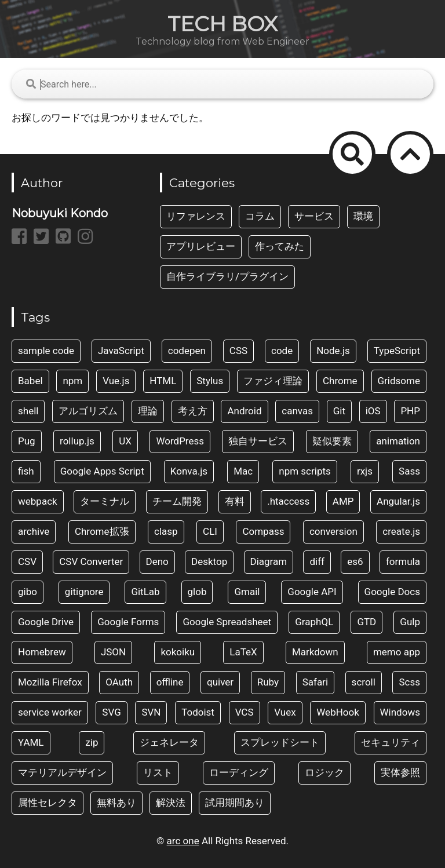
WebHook (338, 712)
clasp (166, 531)
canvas (297, 411)
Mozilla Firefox (50, 682)
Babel (30, 381)
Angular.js (398, 501)
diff (317, 561)
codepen (187, 351)
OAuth (119, 682)
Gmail (247, 592)
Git (339, 411)
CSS (238, 351)
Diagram (269, 561)
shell (28, 411)
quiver (220, 682)
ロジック (324, 772)
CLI (210, 531)
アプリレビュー (201, 246)
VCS (245, 712)
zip (92, 742)
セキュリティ (391, 742)
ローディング (239, 772)
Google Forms (128, 622)
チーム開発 (177, 501)
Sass (409, 471)
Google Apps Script (102, 471)
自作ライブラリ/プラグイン (227, 276)
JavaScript (121, 351)
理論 (148, 411)
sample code (46, 351)
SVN (151, 712)
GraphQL (314, 622)
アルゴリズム (88, 411)
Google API (312, 592)
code (282, 351)
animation (398, 441)
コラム (260, 216)
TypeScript (397, 351)
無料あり (116, 803)
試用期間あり (235, 803)
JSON (113, 652)
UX (125, 441)
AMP (343, 501)
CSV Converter (91, 561)
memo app (397, 652)
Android (244, 411)
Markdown (315, 652)
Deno (157, 561)
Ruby (268, 682)
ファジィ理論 (273, 381)
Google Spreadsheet (227, 622)
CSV (27, 561)
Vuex (285, 712)
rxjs (365, 471)
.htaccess (288, 501)
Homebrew (42, 652)
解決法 (171, 803)
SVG (111, 712)
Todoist (198, 712)
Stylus (210, 381)
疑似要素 (332, 441)
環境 (363, 216)
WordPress (180, 441)
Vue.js (116, 381)
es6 (355, 561)
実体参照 (400, 772)
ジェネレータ (169, 742)
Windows (400, 712)
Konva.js (189, 471)
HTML (163, 381)
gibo (28, 592)
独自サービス (258, 441)
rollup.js (77, 441)
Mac (243, 471)
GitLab (145, 592)
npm (72, 381)
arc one (183, 841)
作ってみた (280, 246)
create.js (401, 531)
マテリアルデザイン (62, 772)
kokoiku (178, 652)
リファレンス (196, 216)
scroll (364, 682)
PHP (410, 411)
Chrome (340, 381)
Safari (315, 682)
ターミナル (105, 501)
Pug (27, 441)
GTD (366, 622)
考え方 (193, 411)
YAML (31, 742)
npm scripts (305, 471)
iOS (373, 411)
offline (170, 682)
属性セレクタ (48, 803)
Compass (263, 531)
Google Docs (392, 592)
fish (26, 471)
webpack (38, 501)
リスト (158, 772)
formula (403, 561)
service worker (50, 712)
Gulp (410, 622)
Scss (409, 682)
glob (197, 592)
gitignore (84, 592)
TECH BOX (222, 24)
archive (34, 531)
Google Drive (46, 622)
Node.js (333, 351)
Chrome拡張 (102, 531)
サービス (314, 216)
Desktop (209, 561)
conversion (333, 531)
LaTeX (243, 652)
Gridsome (399, 381)
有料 (235, 501)
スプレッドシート (280, 742)
